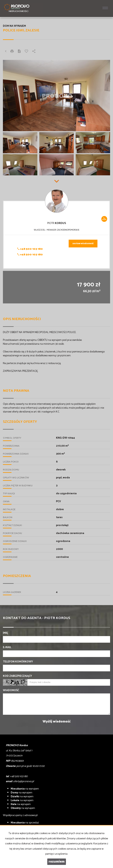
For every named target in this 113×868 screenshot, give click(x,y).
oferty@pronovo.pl (24, 781)
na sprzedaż (25, 823)
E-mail (7, 648)
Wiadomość (11, 691)
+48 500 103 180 (30, 249)
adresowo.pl (31, 815)
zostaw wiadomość (83, 244)
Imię (5, 633)
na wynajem (25, 789)
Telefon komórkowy (18, 662)
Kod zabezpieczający (17, 676)
